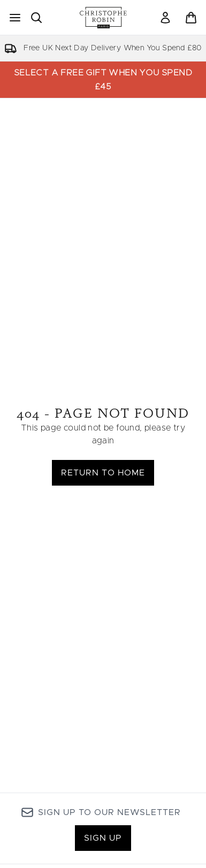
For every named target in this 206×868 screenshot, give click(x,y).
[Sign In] (165, 18)
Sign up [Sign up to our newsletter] (103, 838)
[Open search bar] (36, 18)
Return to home (103, 473)
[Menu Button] (15, 18)
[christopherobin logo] (103, 18)
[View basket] (191, 18)
